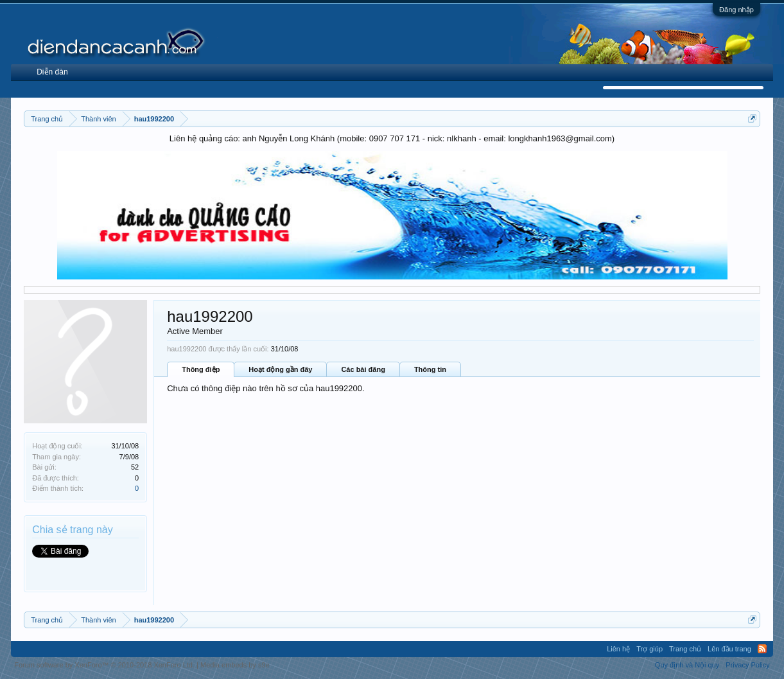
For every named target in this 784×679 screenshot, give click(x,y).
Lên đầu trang (729, 649)
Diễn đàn (52, 72)
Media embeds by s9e (235, 665)
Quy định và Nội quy (687, 665)
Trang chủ (685, 649)
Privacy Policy (747, 665)
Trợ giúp (649, 649)
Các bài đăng (363, 369)
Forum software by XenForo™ (104, 665)
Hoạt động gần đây (280, 369)
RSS (762, 649)
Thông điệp (201, 369)
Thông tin (430, 369)
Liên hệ (618, 649)
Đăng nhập (736, 10)
